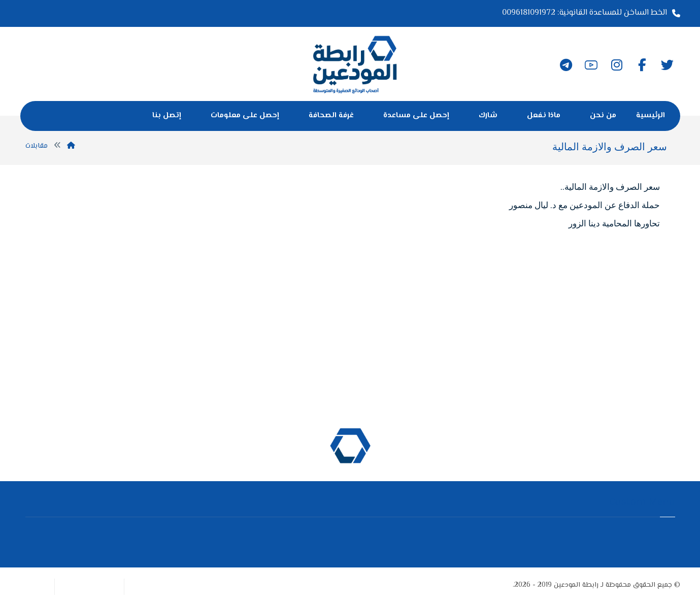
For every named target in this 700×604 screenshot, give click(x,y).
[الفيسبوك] (642, 65)
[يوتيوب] (591, 65)
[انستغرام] (617, 65)
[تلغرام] (566, 65)
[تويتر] (668, 65)
